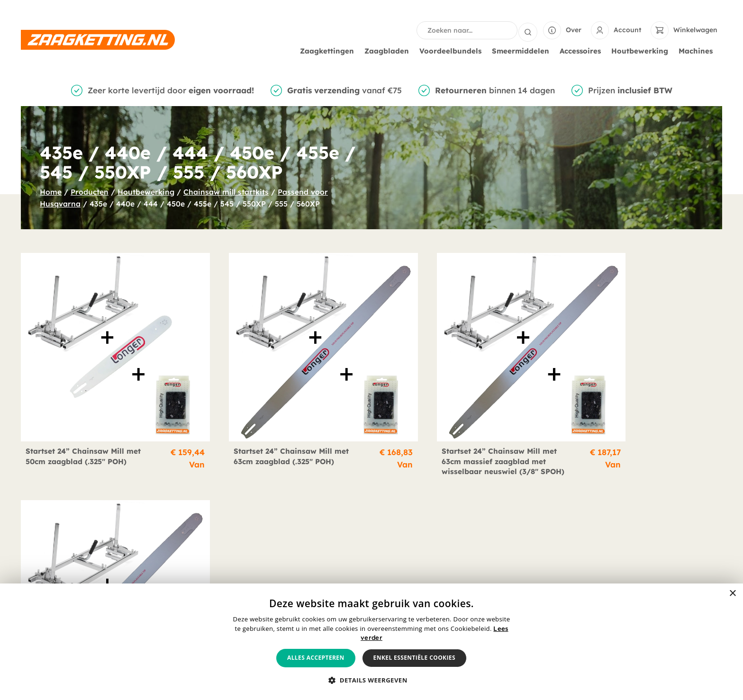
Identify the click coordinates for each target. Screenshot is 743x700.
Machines (698, 51)
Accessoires (583, 51)
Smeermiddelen (523, 51)
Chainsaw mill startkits (226, 192)
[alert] (371, 642)
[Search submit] (528, 30)
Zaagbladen (389, 51)
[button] (371, 681)
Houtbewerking (642, 51)
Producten (90, 192)
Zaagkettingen (329, 51)
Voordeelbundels (453, 51)
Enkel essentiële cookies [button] (414, 658)
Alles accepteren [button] (316, 658)
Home (51, 192)
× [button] (732, 594)
